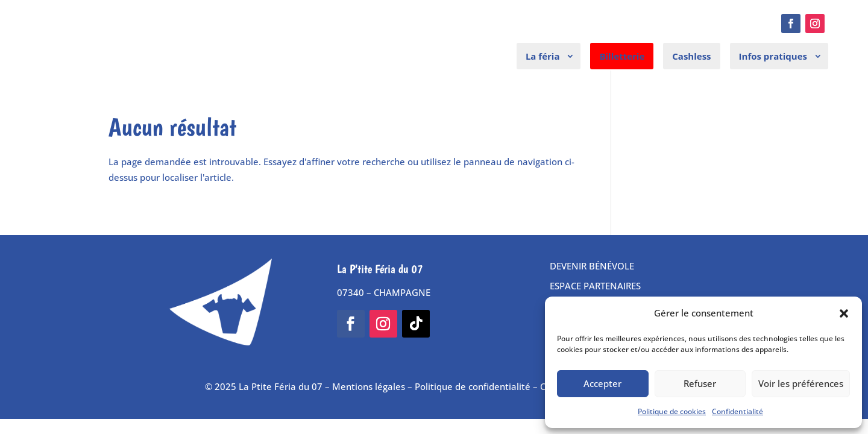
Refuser (700, 383)
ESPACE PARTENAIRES (595, 286)
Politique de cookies (672, 411)
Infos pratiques (773, 56)
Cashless (691, 56)
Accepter (602, 383)
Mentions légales (369, 386)
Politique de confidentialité (473, 386)
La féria (543, 56)
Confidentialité (737, 411)
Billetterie (622, 56)
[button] (844, 313)
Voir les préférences (801, 383)
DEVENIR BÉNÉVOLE (592, 266)
